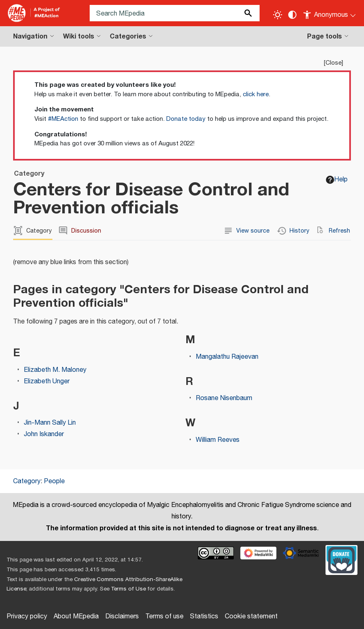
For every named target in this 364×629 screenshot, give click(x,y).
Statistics (204, 617)
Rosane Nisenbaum (224, 398)
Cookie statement (251, 617)
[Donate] (341, 559)
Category (27, 481)
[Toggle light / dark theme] (278, 15)
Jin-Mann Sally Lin (50, 423)
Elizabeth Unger (47, 381)
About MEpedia (76, 617)
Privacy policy (27, 617)
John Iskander (44, 434)
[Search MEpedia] (175, 13)
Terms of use (164, 617)
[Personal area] (330, 13)
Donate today (186, 119)
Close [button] (333, 63)
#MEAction (63, 119)
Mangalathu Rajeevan (227, 357)
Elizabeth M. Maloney (55, 370)
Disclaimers (122, 617)
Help (337, 180)
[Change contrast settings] (292, 15)
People (54, 481)
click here (256, 94)
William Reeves (218, 440)
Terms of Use (128, 589)
